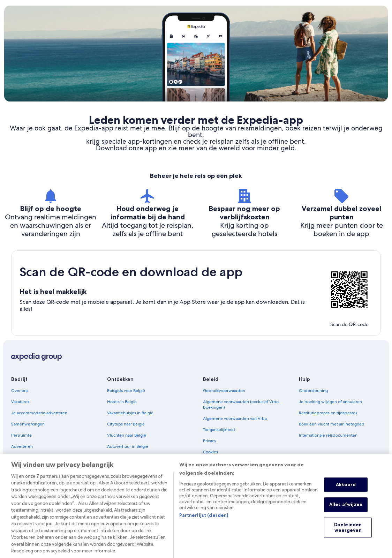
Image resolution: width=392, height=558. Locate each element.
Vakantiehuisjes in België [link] (130, 413)
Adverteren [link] (22, 446)
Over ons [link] (20, 391)
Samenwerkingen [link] (28, 424)
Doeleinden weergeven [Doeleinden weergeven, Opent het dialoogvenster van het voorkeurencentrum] (348, 534)
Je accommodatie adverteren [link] (39, 413)
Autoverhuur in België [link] (128, 446)
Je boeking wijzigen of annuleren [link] (330, 402)
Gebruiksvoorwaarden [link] (224, 391)
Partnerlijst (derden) (204, 521)
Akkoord (346, 491)
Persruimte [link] (21, 435)
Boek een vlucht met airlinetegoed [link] (332, 424)
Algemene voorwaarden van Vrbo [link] (235, 418)
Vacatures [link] (20, 402)
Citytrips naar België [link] (126, 424)
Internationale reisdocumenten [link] (328, 435)
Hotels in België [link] (122, 402)
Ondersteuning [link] (313, 391)
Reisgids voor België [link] (126, 391)
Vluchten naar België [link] (127, 435)
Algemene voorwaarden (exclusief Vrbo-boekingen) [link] (242, 405)
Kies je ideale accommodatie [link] (134, 458)
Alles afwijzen (346, 511)
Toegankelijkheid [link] (219, 430)
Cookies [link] (210, 452)
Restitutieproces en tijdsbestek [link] (328, 413)
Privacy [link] (210, 441)
